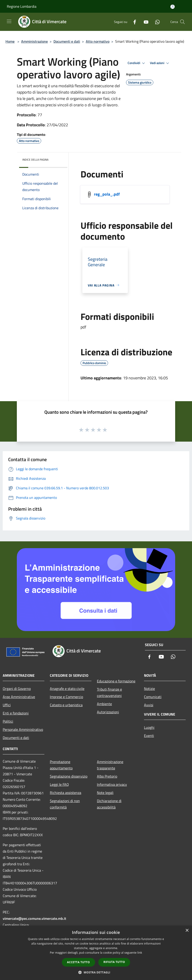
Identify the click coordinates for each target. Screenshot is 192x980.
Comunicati (153, 697)
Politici (8, 721)
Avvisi (149, 705)
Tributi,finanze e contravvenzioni (109, 692)
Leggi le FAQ (59, 784)
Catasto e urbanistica (66, 705)
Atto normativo (98, 41)
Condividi (137, 63)
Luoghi (149, 727)
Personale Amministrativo (23, 729)
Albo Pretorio (107, 776)
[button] (96, 972)
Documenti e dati (67, 41)
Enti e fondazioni (16, 713)
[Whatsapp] (156, 22)
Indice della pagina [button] (35, 160)
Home (10, 41)
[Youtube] (144, 22)
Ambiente (104, 704)
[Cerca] (182, 22)
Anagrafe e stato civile (67, 689)
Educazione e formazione (116, 681)
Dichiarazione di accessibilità (109, 804)
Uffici (7, 705)
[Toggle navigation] (9, 21)
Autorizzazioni (108, 712)
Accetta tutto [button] (78, 962)
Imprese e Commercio (66, 697)
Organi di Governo (17, 689)
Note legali (105, 793)
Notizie (149, 689)
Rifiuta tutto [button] (114, 962)
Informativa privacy (112, 784)
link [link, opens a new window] (140, 953)
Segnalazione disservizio (69, 776)
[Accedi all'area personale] (173, 7)
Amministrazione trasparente (110, 765)
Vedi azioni (160, 63)
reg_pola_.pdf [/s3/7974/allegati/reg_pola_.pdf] (107, 194)
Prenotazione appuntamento (61, 765)
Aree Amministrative (19, 697)
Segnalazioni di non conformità (65, 804)
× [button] (187, 931)
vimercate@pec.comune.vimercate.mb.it (34, 918)
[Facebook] (133, 22)
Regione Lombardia (22, 6)
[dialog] (96, 953)
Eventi (149, 736)
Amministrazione (34, 41)
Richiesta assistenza (66, 793)
